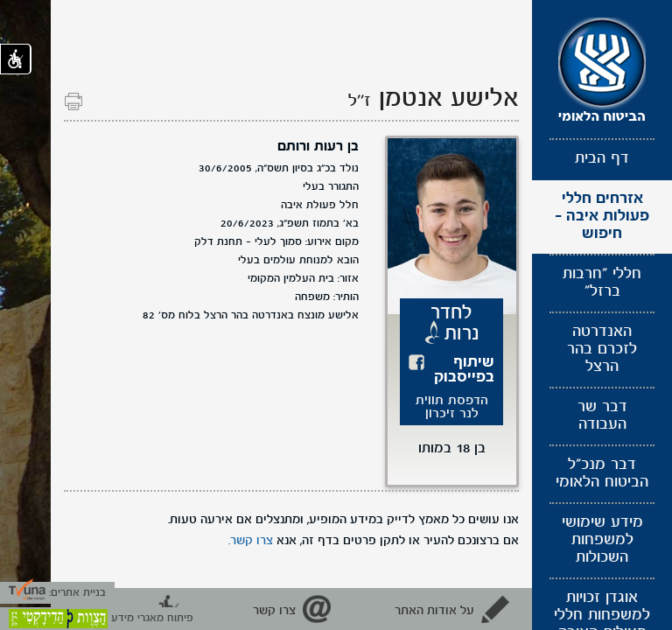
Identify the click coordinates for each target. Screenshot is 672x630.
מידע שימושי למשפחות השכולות (602, 540)
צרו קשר (274, 611)
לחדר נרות (455, 324)
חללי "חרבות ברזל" (602, 283)
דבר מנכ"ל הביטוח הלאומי (602, 474)
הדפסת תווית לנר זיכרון (452, 408)
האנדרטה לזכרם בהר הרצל (602, 350)
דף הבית (602, 159)
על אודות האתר (434, 611)
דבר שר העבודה (602, 416)
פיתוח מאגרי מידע (101, 618)
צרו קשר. (251, 541)
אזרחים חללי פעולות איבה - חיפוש (602, 217)
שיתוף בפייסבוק (464, 370)
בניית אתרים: (57, 593)
